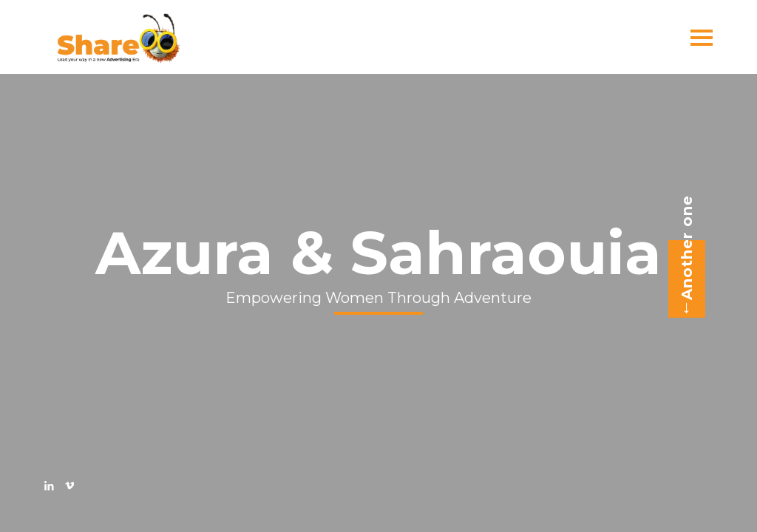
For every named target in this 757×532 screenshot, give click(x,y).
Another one (682, 256)
